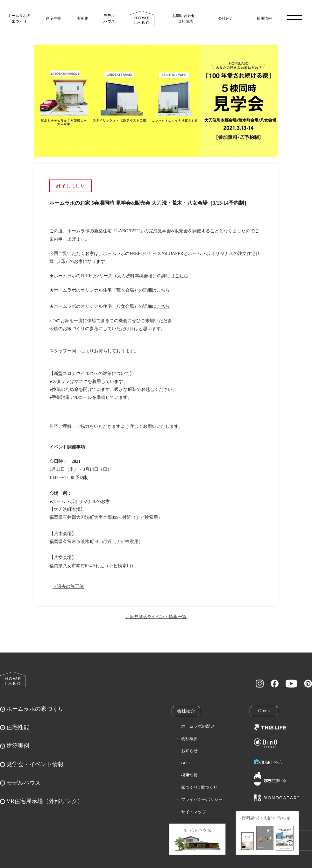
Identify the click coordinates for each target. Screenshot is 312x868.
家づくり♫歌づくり (199, 787)
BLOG (187, 763)
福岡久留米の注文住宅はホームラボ (142, 18)
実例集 (82, 18)
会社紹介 (226, 18)
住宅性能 (53, 18)
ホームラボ (13, 679)
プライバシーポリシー (202, 799)
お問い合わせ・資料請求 (184, 18)
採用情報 (264, 18)
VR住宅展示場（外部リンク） (45, 801)
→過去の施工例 (68, 586)
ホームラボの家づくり (19, 18)
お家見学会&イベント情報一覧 (156, 617)
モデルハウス (109, 18)
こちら (181, 276)
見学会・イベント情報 (35, 764)
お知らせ (189, 751)
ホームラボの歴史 (198, 726)
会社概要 (189, 739)
